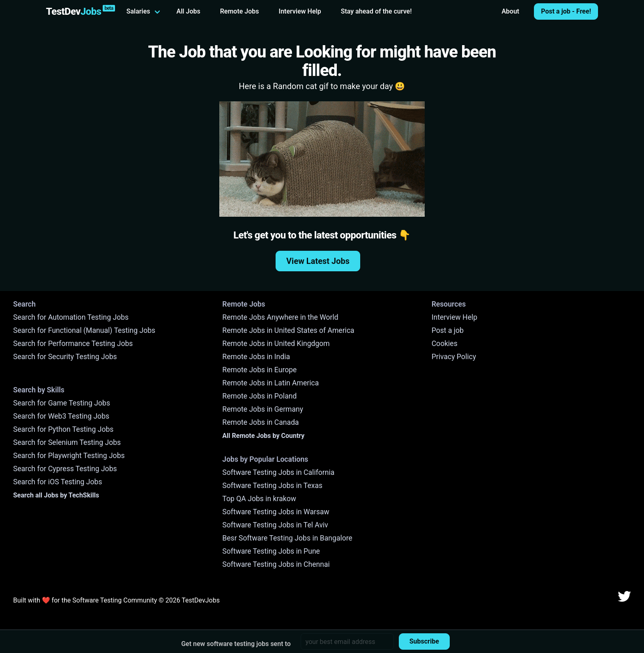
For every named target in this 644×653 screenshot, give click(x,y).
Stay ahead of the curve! (376, 11)
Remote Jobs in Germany (263, 409)
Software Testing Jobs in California (278, 472)
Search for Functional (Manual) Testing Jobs (84, 330)
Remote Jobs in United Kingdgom (276, 344)
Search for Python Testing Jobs (63, 429)
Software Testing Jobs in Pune (271, 551)
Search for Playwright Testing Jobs (69, 456)
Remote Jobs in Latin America (270, 383)
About (510, 11)
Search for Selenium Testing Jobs (67, 442)
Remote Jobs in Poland (259, 396)
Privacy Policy (454, 357)
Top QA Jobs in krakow (259, 499)
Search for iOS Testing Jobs (58, 482)
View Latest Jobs (318, 261)
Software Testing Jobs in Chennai (276, 564)
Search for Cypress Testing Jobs (65, 469)
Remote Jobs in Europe (259, 370)
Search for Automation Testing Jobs (71, 317)
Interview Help (300, 11)
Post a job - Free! (566, 11)
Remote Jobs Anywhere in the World (280, 317)
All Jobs (189, 11)
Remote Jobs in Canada (260, 422)
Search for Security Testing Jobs (65, 357)
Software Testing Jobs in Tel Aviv (275, 525)
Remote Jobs (240, 11)
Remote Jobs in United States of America (288, 330)
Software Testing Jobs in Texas (272, 486)
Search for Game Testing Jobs (62, 403)
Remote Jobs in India (256, 357)
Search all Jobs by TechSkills (56, 495)
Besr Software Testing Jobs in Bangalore (287, 538)
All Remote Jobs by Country (263, 436)
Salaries (138, 11)
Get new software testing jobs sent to (236, 644)
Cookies (445, 344)
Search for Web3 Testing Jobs (61, 416)
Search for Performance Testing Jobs (73, 344)
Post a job (448, 330)
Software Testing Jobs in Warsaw (276, 512)
